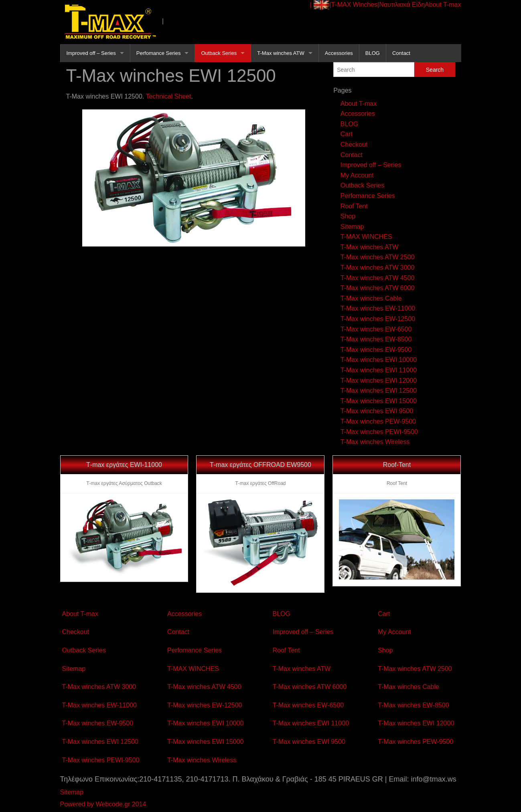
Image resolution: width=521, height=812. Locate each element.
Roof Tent (354, 206)
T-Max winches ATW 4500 (378, 278)
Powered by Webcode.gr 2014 (103, 804)
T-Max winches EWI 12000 (379, 381)
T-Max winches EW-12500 (378, 319)
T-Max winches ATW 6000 (378, 288)
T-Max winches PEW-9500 (378, 421)
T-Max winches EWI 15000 (379, 401)
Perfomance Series (159, 53)
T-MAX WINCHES (366, 237)
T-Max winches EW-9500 (376, 350)
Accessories (339, 53)
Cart (347, 134)
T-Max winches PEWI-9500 (379, 432)
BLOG (373, 53)
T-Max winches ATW (281, 53)
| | (321, 5)
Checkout (354, 144)
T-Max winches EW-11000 (378, 308)
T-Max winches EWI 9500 (377, 411)
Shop (348, 216)
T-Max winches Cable (371, 298)
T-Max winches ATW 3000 (378, 268)
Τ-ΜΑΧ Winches (355, 5)
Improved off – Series (91, 53)
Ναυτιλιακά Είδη (402, 5)
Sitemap (352, 227)
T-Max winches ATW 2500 (378, 257)
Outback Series (219, 53)
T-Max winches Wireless (375, 442)
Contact (401, 53)
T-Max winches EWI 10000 (379, 360)
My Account (357, 175)
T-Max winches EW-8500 (376, 339)
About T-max (443, 5)
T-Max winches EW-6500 (376, 329)
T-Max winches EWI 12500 (379, 391)
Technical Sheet (168, 96)
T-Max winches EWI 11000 (379, 370)
